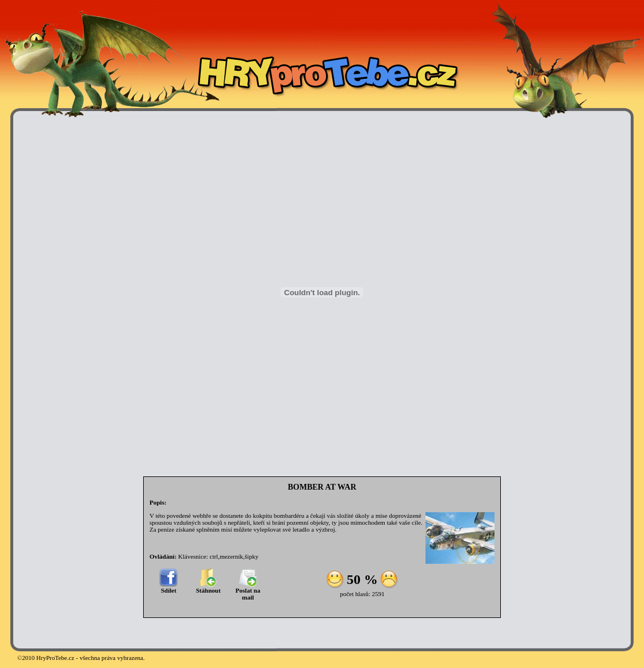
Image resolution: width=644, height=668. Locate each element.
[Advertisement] (52, 292)
